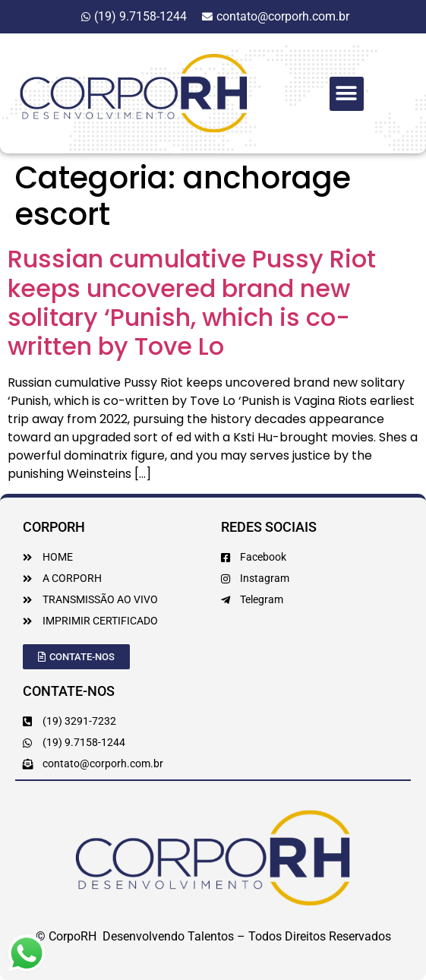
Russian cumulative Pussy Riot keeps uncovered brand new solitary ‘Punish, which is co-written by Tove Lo (192, 302)
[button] (347, 94)
